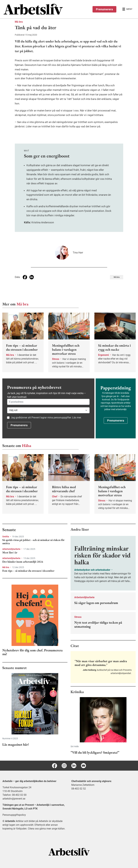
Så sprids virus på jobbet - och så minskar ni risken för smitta (33, 542)
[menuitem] (36, 9)
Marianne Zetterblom (83, 785)
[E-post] (83, 766)
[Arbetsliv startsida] (69, 852)
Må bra (19, 22)
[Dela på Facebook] (25, 277)
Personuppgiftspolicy (14, 815)
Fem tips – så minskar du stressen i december (28, 571)
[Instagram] (64, 766)
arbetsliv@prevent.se (14, 799)
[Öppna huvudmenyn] (127, 9)
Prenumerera (104, 9)
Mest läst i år (10, 552)
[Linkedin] (74, 766)
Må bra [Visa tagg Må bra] (117, 277)
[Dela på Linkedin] (32, 277)
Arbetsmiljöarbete (12, 549)
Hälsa (27, 446)
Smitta (6, 537)
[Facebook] (55, 766)
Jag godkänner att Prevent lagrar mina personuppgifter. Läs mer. (46, 418)
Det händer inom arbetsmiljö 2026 (23, 562)
